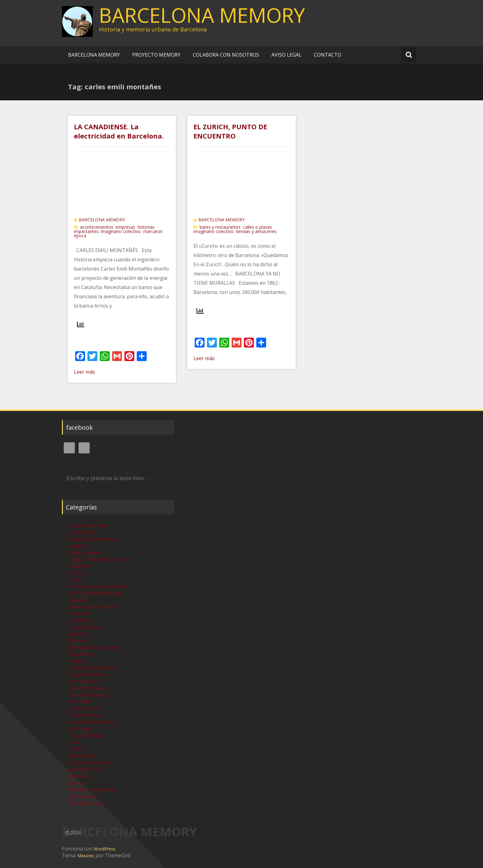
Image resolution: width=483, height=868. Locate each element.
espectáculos (85, 627)
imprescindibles (88, 674)
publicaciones (85, 769)
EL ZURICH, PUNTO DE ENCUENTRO (230, 131)
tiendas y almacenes (256, 231)
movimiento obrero (92, 722)
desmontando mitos (93, 607)
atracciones (83, 532)
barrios (78, 546)
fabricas (79, 634)
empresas (125, 227)
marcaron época (88, 695)
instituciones (84, 681)
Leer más (85, 372)
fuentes (79, 641)
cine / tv (79, 573)
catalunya (81, 566)
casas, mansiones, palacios (100, 559)
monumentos (85, 715)
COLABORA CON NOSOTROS (226, 55)
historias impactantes (95, 647)
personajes (83, 756)
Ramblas (79, 776)
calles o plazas (258, 227)
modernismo (84, 708)
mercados (81, 701)
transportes (83, 796)
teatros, (79, 783)
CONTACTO (328, 55)
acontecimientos (97, 227)
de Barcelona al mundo (96, 593)
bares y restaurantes (220, 227)
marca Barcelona (89, 688)
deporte (79, 600)
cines (75, 580)
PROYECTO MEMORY (156, 55)
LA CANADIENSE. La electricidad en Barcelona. (119, 131)
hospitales (82, 654)
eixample (80, 613)
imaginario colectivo (121, 231)
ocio (74, 742)
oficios (77, 749)
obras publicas (87, 735)
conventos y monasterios (99, 586)
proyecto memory (90, 762)
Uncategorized (87, 803)
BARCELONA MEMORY (202, 15)
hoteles (78, 661)
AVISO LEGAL (286, 55)
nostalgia (80, 729)
